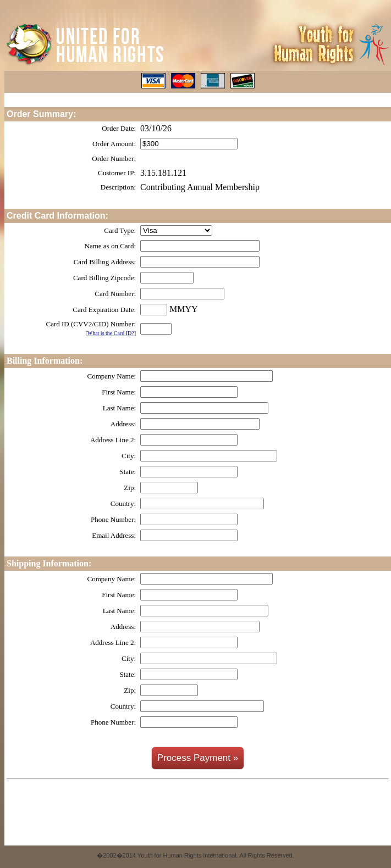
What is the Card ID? (111, 333)
